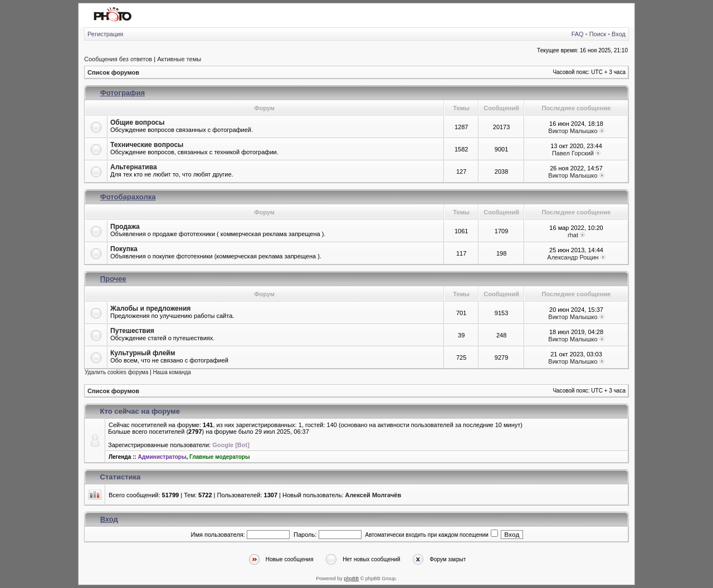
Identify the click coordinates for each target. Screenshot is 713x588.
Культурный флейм (143, 353)
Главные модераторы (220, 457)
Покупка (124, 249)
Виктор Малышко (573, 131)
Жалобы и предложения (150, 308)
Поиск (598, 34)
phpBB (351, 579)
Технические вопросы (147, 145)
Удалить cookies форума (116, 372)
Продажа (125, 227)
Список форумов (113, 72)
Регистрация (105, 34)
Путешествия (132, 331)
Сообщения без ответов (118, 59)
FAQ (578, 34)
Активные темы (179, 59)
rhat (573, 235)
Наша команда (172, 372)
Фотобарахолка (128, 197)
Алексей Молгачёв (373, 495)
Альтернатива (134, 167)
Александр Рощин (573, 257)
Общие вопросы (137, 122)
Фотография (123, 93)
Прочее (113, 279)
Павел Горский (573, 153)
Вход (619, 34)
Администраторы (162, 457)
